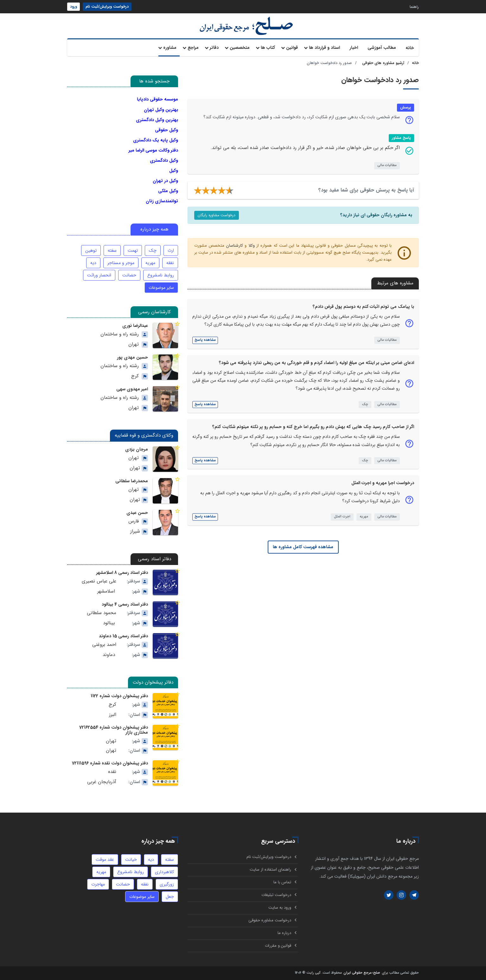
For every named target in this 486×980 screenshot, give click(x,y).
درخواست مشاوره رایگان (217, 215)
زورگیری (167, 884)
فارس (134, 521)
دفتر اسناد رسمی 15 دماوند (123, 636)
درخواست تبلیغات (276, 895)
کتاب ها (268, 48)
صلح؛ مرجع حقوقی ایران (362, 973)
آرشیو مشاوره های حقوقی (383, 63)
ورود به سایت (280, 908)
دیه (93, 263)
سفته (112, 250)
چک (365, 404)
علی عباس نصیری (99, 581)
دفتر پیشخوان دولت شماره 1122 (119, 696)
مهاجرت (98, 884)
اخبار (354, 48)
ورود (74, 6)
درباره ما (284, 933)
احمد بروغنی (104, 645)
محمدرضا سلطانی (132, 481)
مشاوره (170, 48)
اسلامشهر (106, 591)
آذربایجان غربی (102, 782)
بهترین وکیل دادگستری (157, 120)
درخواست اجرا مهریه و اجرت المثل (383, 483)
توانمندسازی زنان (162, 201)
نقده (112, 772)
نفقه (170, 263)
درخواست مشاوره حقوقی (270, 920)
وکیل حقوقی (166, 130)
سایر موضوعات (161, 288)
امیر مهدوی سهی (132, 389)
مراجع (193, 48)
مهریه (364, 517)
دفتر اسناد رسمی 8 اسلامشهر (122, 573)
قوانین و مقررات (278, 946)
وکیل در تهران (165, 181)
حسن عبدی (137, 513)
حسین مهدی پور (132, 357)
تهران (134, 344)
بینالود (109, 623)
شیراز (135, 532)
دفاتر (214, 48)
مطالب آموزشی (382, 48)
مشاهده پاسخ (205, 340)
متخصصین (240, 48)
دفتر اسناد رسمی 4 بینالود (125, 604)
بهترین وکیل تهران (161, 110)
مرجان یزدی (137, 449)
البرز (113, 715)
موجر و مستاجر (121, 263)
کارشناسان (235, 246)
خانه (410, 48)
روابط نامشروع (161, 275)
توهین (91, 250)
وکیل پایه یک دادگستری (156, 140)
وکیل (174, 171)
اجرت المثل (342, 517)
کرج (135, 376)
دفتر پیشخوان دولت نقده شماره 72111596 (110, 763)
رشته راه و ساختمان (120, 334)
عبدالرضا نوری (135, 326)
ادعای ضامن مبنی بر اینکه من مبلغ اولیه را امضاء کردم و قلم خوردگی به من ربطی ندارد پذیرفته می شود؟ (317, 363)
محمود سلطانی (102, 613)
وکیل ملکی (168, 191)
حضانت (129, 275)
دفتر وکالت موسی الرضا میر (153, 150)
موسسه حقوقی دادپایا (157, 99)
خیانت (131, 860)
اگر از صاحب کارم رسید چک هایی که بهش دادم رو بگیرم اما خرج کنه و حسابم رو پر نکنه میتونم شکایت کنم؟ (313, 427)
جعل (170, 897)
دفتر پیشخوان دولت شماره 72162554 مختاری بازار (114, 730)
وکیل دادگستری (164, 160)
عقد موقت (105, 860)
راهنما (414, 6)
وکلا (252, 246)
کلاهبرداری (164, 872)
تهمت (133, 250)
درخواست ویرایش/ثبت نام (107, 6)
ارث (171, 250)
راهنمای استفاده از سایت (270, 870)
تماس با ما (282, 882)
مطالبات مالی (387, 165)
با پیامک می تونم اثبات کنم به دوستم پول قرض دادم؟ (363, 307)
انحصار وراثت (99, 275)
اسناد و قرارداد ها (324, 48)
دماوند (109, 655)
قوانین (292, 48)
